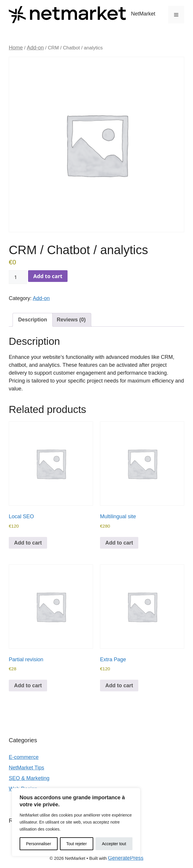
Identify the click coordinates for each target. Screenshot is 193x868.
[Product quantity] (18, 277)
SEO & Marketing (29, 778)
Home (16, 48)
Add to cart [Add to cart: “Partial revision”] (28, 686)
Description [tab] (33, 320)
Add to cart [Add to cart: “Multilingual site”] (119, 543)
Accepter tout (114, 844)
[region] (76, 822)
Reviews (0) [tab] (71, 320)
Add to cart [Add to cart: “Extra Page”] (119, 686)
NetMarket (143, 14)
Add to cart (48, 276)
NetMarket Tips (26, 768)
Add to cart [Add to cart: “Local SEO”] (28, 543)
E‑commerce (24, 757)
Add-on (35, 48)
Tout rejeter (77, 844)
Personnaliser (39, 844)
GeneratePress (126, 858)
